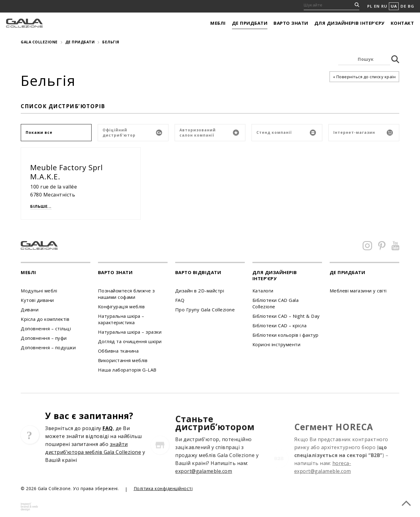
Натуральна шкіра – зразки (130, 332)
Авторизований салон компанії (209, 133)
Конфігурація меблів (121, 306)
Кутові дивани (37, 300)
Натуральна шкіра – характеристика (121, 319)
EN (377, 6)
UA (394, 6)
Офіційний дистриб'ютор (132, 133)
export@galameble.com (204, 490)
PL (370, 6)
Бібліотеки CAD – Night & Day (286, 316)
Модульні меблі (39, 291)
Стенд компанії (286, 133)
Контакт (402, 23)
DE (403, 6)
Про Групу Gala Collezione (205, 310)
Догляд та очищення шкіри (130, 341)
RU (384, 6)
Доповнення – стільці (46, 328)
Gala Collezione (39, 42)
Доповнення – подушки (48, 347)
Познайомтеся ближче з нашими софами (127, 294)
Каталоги (263, 291)
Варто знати (291, 23)
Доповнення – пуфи (44, 338)
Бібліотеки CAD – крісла (280, 325)
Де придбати (250, 23)
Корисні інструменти (277, 344)
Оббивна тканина (118, 351)
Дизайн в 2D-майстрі (200, 291)
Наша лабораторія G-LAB (127, 370)
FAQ (180, 300)
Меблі (218, 23)
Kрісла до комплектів (45, 319)
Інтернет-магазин (363, 133)
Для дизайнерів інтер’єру (349, 23)
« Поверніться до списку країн (364, 77)
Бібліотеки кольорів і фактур (286, 335)
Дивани (30, 310)
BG (411, 6)
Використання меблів (123, 360)
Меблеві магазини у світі (358, 291)
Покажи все (39, 132)
